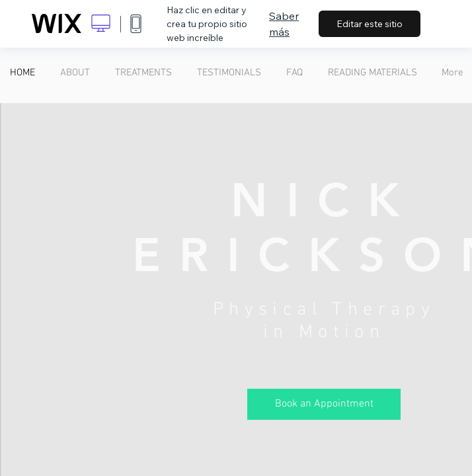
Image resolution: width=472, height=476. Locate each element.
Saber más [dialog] (284, 24)
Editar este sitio (370, 24)
